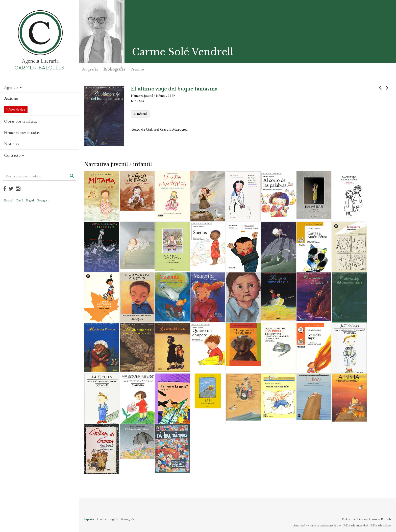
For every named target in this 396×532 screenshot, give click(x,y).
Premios (138, 69)
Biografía (90, 69)
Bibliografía (114, 69)
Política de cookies (381, 525)
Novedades (16, 110)
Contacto (14, 155)
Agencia (13, 87)
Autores (11, 98)
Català (20, 200)
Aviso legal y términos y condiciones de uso (317, 525)
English (30, 200)
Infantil (142, 114)
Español (9, 200)
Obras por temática (20, 121)
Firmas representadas (22, 132)
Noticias (11, 144)
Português (43, 200)
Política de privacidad (355, 525)
